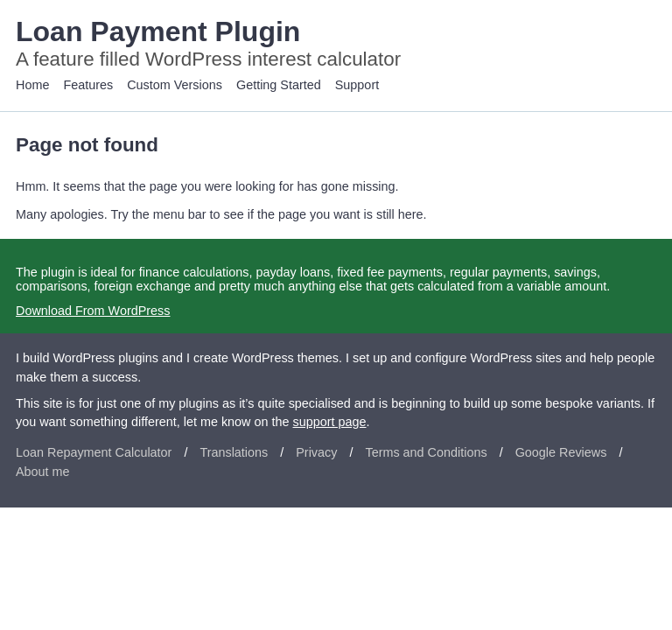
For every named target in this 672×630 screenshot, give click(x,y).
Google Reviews (561, 452)
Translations (234, 452)
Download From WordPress (93, 311)
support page (330, 422)
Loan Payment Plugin (158, 31)
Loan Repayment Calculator (94, 452)
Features (88, 85)
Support (357, 85)
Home (32, 85)
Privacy (316, 452)
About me (43, 472)
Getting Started (279, 85)
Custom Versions (175, 85)
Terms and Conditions (426, 452)
